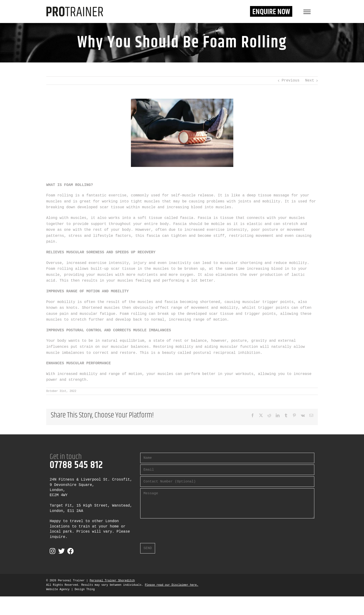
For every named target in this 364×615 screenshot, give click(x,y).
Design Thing (84, 589)
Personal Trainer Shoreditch (112, 581)
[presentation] (175, 529)
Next (310, 81)
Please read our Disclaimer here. (172, 585)
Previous (291, 81)
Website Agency (58, 589)
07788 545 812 (76, 465)
